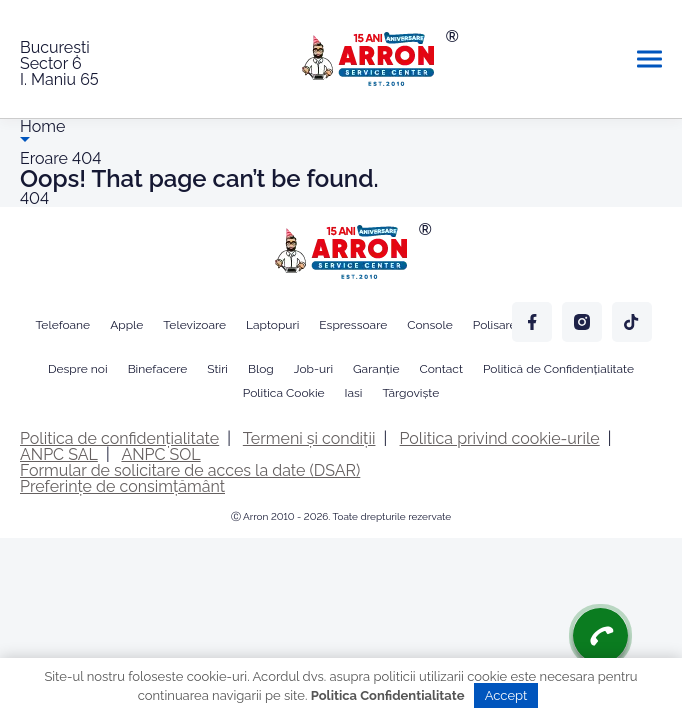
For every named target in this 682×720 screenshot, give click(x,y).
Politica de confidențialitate (119, 438)
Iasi (354, 393)
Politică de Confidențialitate (558, 369)
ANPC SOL (160, 454)
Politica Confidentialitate (388, 695)
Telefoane (62, 325)
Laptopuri (272, 325)
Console (430, 325)
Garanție (376, 369)
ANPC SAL (59, 454)
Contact (441, 369)
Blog (261, 369)
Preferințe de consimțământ (122, 486)
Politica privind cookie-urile (500, 438)
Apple (126, 325)
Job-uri (313, 369)
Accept (506, 695)
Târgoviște (410, 393)
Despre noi (78, 369)
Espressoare (353, 325)
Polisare (495, 325)
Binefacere (158, 369)
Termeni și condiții (309, 438)
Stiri (217, 369)
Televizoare (194, 325)
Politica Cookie (284, 393)
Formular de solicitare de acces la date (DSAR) (190, 470)
